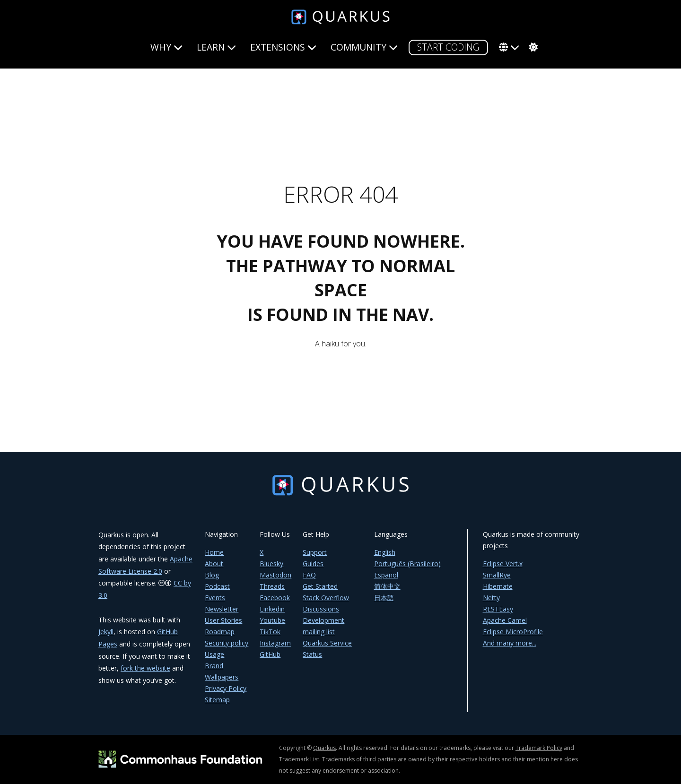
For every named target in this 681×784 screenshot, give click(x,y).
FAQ (309, 575)
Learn (216, 47)
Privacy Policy (226, 688)
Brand (214, 666)
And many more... (510, 643)
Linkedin (272, 609)
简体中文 (387, 586)
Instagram (275, 643)
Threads (272, 586)
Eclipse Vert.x (503, 564)
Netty (491, 598)
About (214, 564)
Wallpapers (222, 677)
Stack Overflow (326, 598)
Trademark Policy (539, 748)
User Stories (223, 620)
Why (166, 47)
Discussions (321, 609)
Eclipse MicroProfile (513, 632)
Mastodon (275, 575)
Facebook (275, 598)
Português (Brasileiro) (407, 564)
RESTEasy (498, 609)
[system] (532, 47)
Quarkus (324, 748)
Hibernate (498, 586)
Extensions (283, 47)
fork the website (145, 668)
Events (215, 598)
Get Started (320, 586)
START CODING (448, 47)
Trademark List (299, 759)
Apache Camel (505, 620)
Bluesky (271, 564)
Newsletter (222, 609)
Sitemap (217, 700)
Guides (313, 564)
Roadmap (220, 632)
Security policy (227, 643)
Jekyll (106, 632)
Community (364, 47)
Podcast (217, 586)
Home (214, 552)
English (385, 552)
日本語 (384, 598)
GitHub (270, 654)
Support (315, 552)
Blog (212, 575)
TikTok (270, 632)
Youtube (272, 620)
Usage (214, 654)
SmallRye (497, 575)
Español (386, 575)
